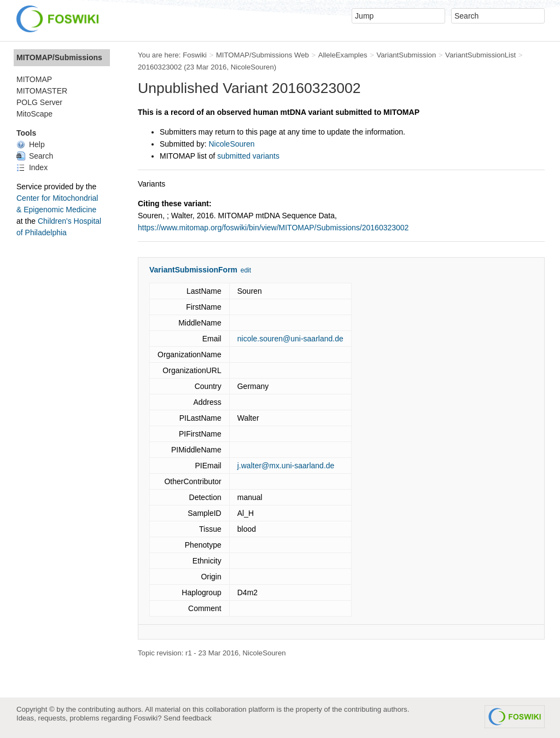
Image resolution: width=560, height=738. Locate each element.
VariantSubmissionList (480, 55)
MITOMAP (34, 79)
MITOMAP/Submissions (59, 57)
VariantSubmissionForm (193, 270)
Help (31, 144)
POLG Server (39, 102)
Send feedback (188, 718)
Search (35, 156)
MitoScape (34, 114)
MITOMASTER (42, 91)
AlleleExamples (343, 55)
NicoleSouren (252, 67)
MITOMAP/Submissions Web (262, 55)
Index (32, 167)
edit (246, 270)
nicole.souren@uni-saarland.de (290, 339)
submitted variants (248, 156)
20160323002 (160, 67)
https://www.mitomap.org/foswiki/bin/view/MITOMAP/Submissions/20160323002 (273, 228)
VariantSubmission (406, 55)
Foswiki (195, 55)
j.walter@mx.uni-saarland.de (286, 466)
